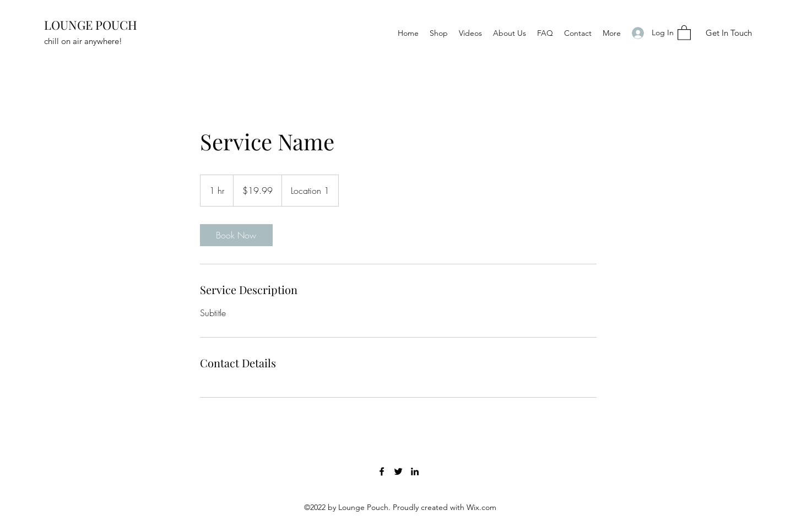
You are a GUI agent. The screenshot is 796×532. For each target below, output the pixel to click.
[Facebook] (382, 471)
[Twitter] (398, 471)
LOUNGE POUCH (91, 25)
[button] (684, 32)
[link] (236, 235)
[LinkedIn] (415, 471)
